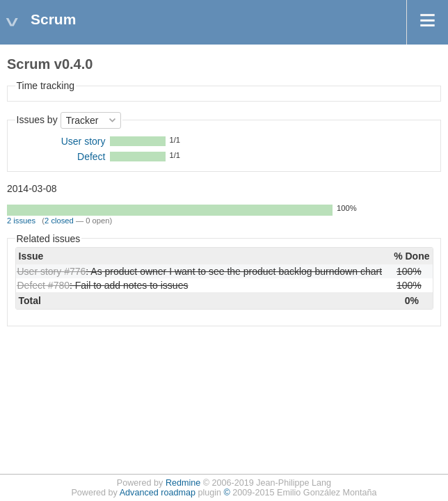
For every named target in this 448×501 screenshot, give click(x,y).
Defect (91, 157)
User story (83, 141)
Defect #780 (44, 285)
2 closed (59, 221)
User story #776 (52, 271)
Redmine (183, 483)
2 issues (21, 221)
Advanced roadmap (158, 493)
